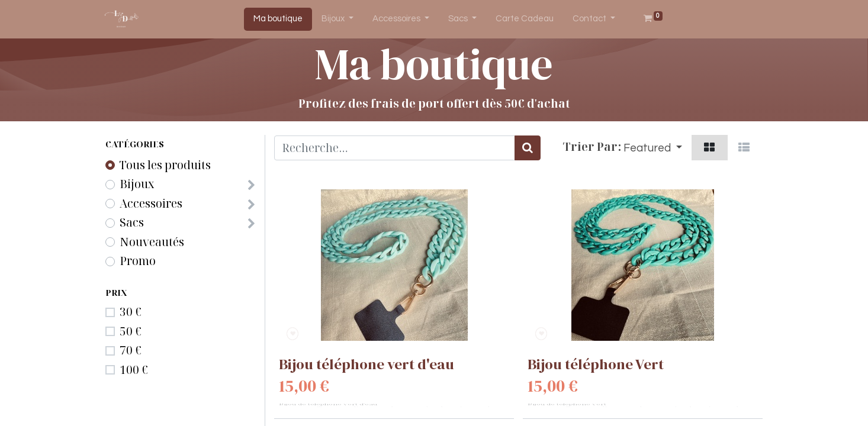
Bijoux (137, 184)
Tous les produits (165, 165)
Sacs (132, 222)
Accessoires (151, 204)
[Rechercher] (528, 148)
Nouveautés (152, 242)
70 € (131, 350)
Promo (138, 261)
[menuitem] (278, 19)
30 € (131, 312)
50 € (131, 331)
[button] (653, 148)
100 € (134, 370)
